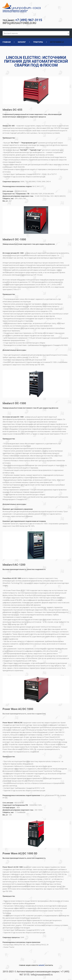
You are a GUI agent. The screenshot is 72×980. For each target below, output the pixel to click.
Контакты (49, 965)
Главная (7, 42)
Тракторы (38, 42)
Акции (28, 965)
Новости (35, 965)
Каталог (22, 42)
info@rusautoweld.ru (21, 23)
